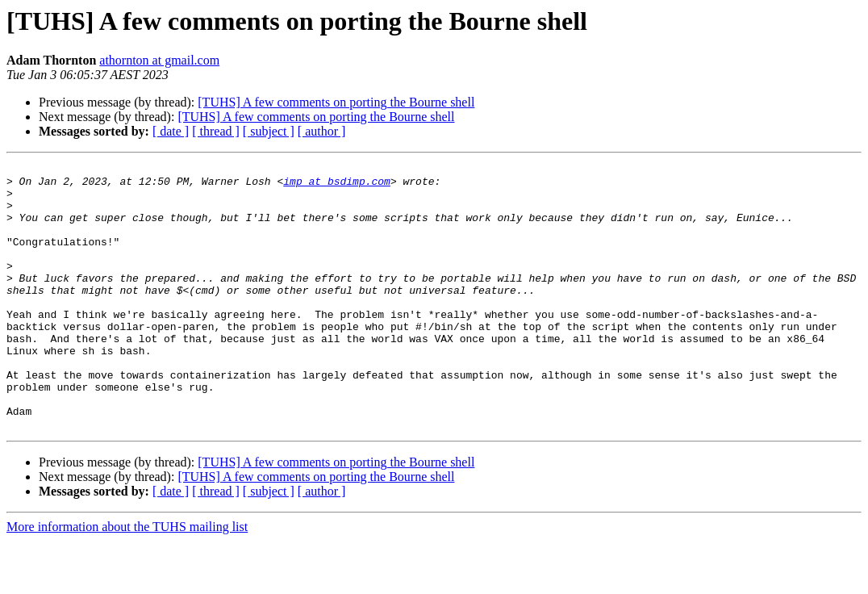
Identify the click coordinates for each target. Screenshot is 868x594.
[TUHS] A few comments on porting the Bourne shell (336, 102)
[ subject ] (269, 131)
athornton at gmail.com (159, 60)
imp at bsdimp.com (337, 186)
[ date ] (171, 131)
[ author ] (322, 131)
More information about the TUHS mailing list (127, 580)
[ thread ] (216, 131)
